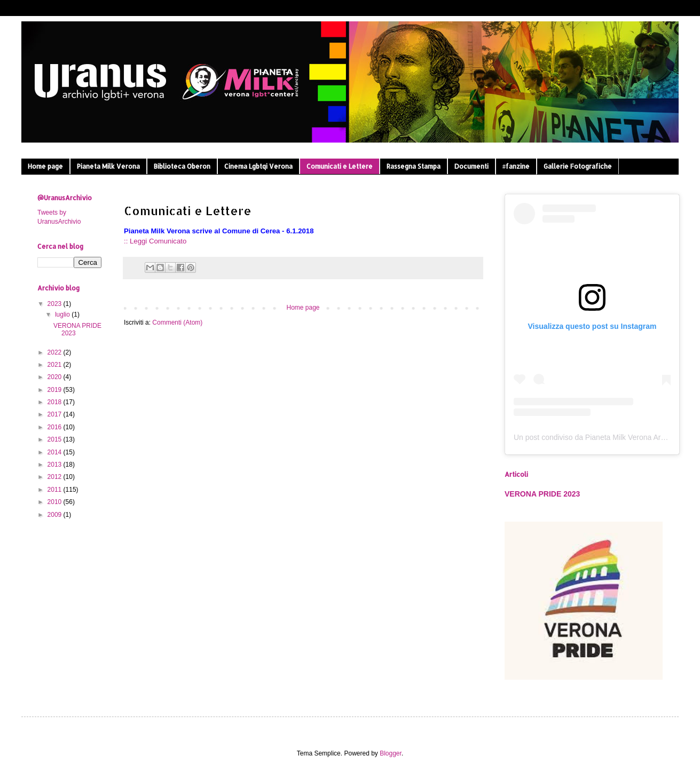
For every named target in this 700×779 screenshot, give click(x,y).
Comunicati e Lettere (340, 166)
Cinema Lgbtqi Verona (258, 166)
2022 (56, 352)
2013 (56, 465)
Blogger (391, 753)
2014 (56, 452)
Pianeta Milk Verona (108, 166)
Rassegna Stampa (414, 166)
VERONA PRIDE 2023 (542, 494)
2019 (56, 390)
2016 (56, 427)
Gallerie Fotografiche (578, 166)
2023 (56, 304)
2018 (56, 402)
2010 (56, 502)
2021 (56, 365)
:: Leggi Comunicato (155, 241)
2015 (56, 439)
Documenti (471, 166)
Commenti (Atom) (177, 322)
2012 (56, 477)
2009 (56, 515)
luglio (63, 314)
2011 (56, 490)
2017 (56, 414)
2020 (56, 377)
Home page (45, 166)
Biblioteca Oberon (182, 166)
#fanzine (516, 166)
